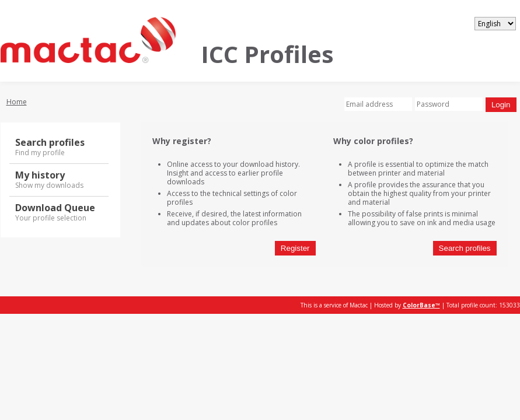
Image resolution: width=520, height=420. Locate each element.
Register (295, 248)
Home (17, 102)
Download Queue (59, 212)
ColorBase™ (421, 305)
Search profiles (465, 248)
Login (501, 105)
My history (59, 180)
